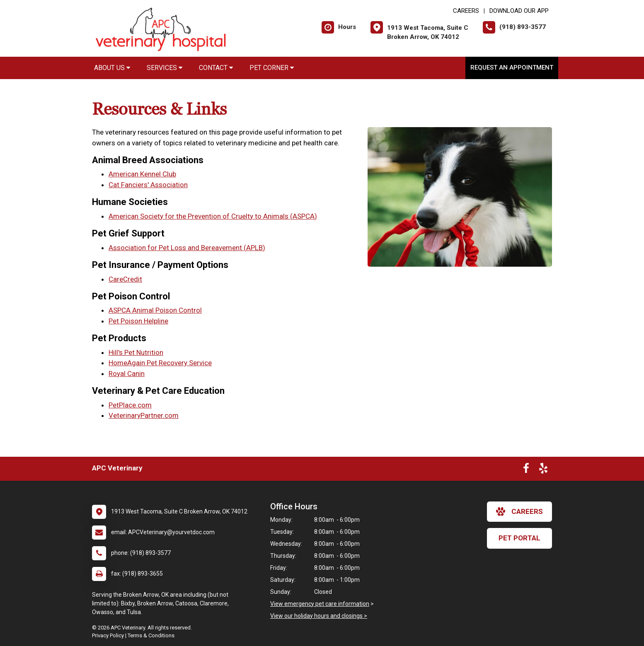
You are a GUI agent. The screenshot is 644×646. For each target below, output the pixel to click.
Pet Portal (519, 538)
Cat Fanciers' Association (148, 185)
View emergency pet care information (320, 604)
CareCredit (125, 279)
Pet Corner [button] (272, 68)
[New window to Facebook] (526, 470)
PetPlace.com (130, 405)
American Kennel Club (142, 174)
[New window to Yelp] (543, 470)
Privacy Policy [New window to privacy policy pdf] (108, 635)
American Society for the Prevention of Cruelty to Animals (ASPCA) (213, 216)
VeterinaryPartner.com (144, 415)
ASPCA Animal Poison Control (155, 310)
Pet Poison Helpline (138, 321)
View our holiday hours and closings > (319, 616)
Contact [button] (216, 68)
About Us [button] (112, 68)
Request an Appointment (512, 67)
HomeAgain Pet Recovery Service (160, 363)
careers (519, 511)
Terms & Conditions (151, 635)
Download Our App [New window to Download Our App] (519, 11)
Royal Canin (127, 374)
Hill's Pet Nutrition (136, 352)
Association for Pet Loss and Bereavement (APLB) (187, 248)
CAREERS (466, 11)
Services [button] (165, 68)
